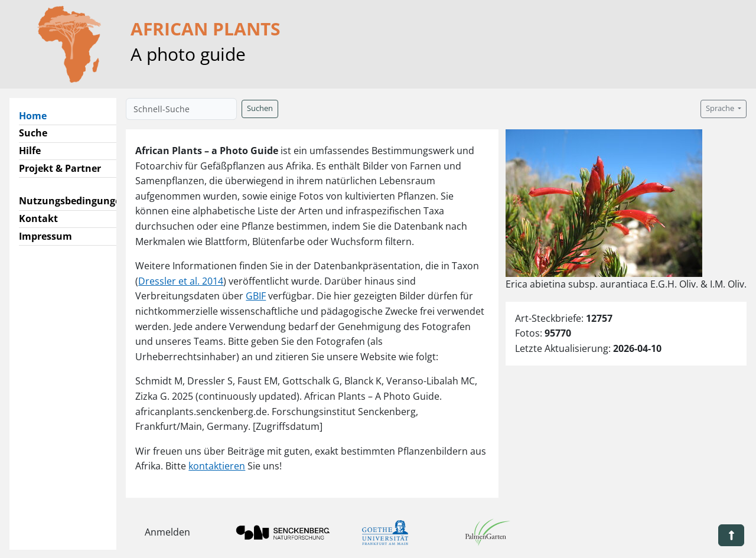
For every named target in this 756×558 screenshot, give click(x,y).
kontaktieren (217, 466)
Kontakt (38, 218)
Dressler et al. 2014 (181, 281)
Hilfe (30, 151)
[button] (731, 535)
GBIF (256, 296)
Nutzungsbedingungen (73, 201)
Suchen (260, 108)
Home (38, 115)
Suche (33, 133)
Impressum (45, 236)
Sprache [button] (721, 108)
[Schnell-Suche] (181, 109)
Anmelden (167, 532)
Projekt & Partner (60, 168)
